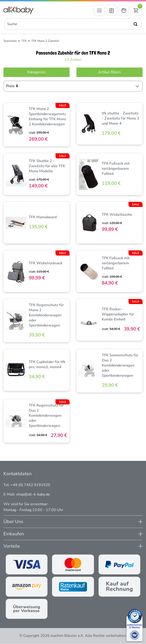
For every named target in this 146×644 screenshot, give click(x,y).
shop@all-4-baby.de (33, 495)
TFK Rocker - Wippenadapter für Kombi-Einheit (118, 314)
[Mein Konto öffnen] (124, 11)
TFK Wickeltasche (117, 215)
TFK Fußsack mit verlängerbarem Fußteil (116, 169)
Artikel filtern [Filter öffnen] (110, 72)
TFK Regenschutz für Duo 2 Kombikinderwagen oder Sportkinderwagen (46, 416)
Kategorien (36, 72)
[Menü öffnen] (99, 11)
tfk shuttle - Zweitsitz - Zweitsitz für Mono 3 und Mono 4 (121, 119)
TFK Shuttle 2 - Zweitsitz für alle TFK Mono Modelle (47, 166)
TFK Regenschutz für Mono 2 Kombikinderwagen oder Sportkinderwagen (46, 315)
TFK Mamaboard (43, 217)
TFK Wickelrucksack (46, 263)
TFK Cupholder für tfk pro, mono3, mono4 (47, 365)
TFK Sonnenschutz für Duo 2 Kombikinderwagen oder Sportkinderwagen (120, 366)
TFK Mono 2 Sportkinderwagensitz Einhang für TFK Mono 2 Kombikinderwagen (47, 117)
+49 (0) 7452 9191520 (30, 485)
